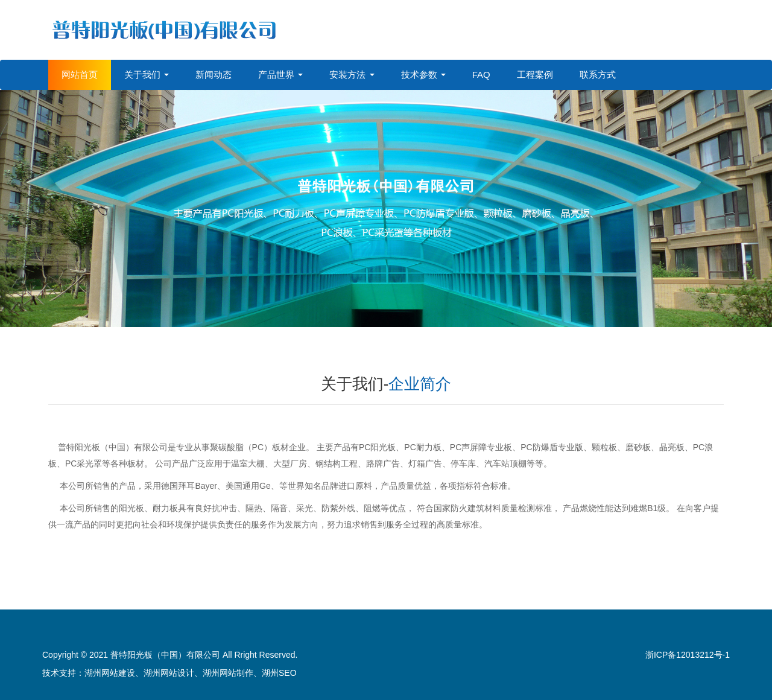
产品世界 (280, 75)
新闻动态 (214, 75)
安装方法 (352, 75)
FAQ (481, 75)
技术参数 (423, 75)
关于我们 (147, 75)
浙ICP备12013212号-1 (688, 655)
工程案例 (535, 75)
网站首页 (80, 75)
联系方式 (598, 75)
